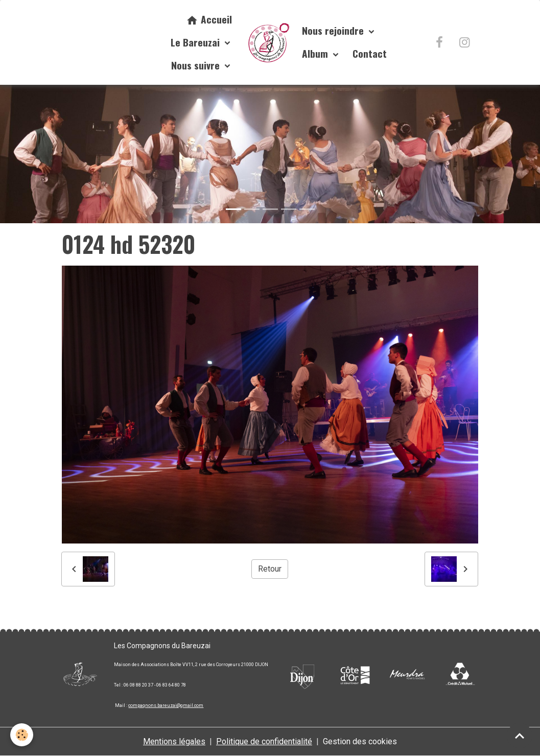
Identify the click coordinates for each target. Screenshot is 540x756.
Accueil (209, 19)
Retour (270, 569)
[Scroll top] (520, 736)
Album (316, 53)
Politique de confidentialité (264, 741)
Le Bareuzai (196, 42)
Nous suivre (197, 65)
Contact (370, 53)
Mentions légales (174, 741)
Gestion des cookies (360, 741)
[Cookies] (22, 735)
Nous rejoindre (334, 30)
